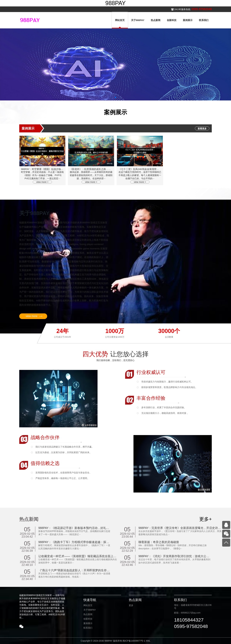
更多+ (205, 519)
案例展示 (88, 623)
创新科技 (88, 619)
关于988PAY (90, 610)
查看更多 (202, 129)
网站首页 (88, 605)
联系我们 (88, 628)
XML (148, 641)
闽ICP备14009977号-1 (134, 641)
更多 (131, 605)
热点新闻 (88, 614)
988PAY (116, 3)
